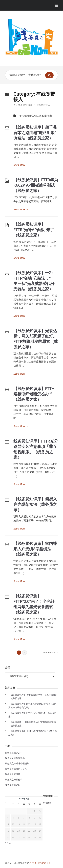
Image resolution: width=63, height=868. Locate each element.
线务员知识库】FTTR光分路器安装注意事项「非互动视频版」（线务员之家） (36, 449)
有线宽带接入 (43, 105)
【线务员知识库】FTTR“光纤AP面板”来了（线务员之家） (34, 230)
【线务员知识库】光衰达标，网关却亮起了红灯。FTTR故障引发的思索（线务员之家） (36, 339)
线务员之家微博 (13, 774)
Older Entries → (50, 653)
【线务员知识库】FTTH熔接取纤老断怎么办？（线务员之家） (34, 394)
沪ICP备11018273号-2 (40, 863)
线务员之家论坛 (13, 785)
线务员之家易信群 (14, 780)
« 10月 (8, 842)
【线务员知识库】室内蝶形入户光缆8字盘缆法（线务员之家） (35, 549)
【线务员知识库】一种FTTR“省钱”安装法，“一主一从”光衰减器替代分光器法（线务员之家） (34, 281)
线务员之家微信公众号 (16, 769)
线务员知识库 (25, 105)
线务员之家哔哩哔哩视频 (17, 763)
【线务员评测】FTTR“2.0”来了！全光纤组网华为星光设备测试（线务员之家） (34, 604)
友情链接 (47, 803)
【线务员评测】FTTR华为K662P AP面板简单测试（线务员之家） (36, 185)
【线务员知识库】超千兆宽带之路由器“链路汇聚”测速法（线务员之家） (35, 132)
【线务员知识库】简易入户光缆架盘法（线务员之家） (35, 504)
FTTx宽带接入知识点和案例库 (35, 116)
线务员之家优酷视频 (15, 758)
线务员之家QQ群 (13, 753)
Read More (21, 165)
